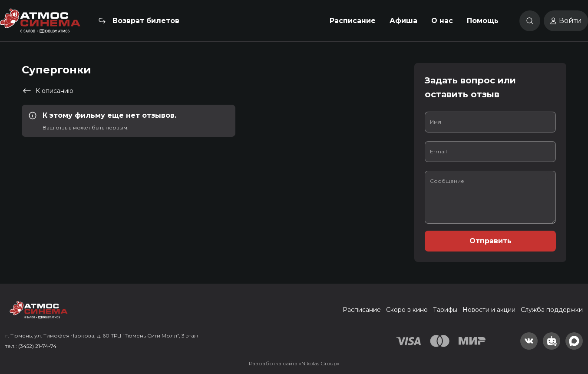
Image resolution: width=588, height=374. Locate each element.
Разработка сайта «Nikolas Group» (294, 363)
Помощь (483, 21)
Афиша (403, 21)
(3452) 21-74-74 (37, 346)
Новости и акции (489, 310)
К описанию (48, 91)
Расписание (353, 21)
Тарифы (445, 310)
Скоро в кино (407, 310)
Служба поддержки (552, 310)
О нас (442, 21)
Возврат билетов (146, 21)
